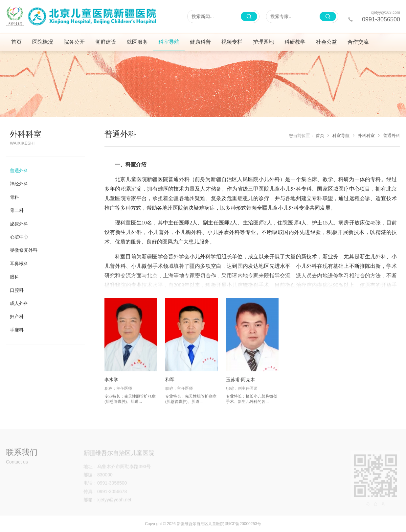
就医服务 (137, 42)
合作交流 (358, 42)
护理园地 (263, 42)
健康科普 (200, 42)
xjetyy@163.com (385, 12)
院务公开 (74, 42)
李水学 (111, 380)
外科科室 (364, 136)
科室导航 (169, 42)
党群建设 (106, 42)
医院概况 (43, 42)
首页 (16, 42)
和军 (170, 380)
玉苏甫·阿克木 (240, 380)
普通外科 (389, 136)
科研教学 (295, 42)
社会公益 (327, 42)
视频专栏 (232, 42)
